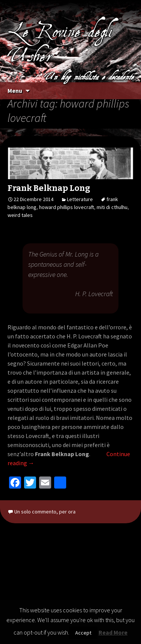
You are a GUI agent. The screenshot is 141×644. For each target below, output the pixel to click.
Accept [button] (83, 633)
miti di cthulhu (112, 207)
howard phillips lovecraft (67, 207)
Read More (113, 632)
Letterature (80, 199)
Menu (15, 91)
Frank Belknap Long (49, 188)
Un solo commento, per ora (45, 512)
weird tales (20, 215)
